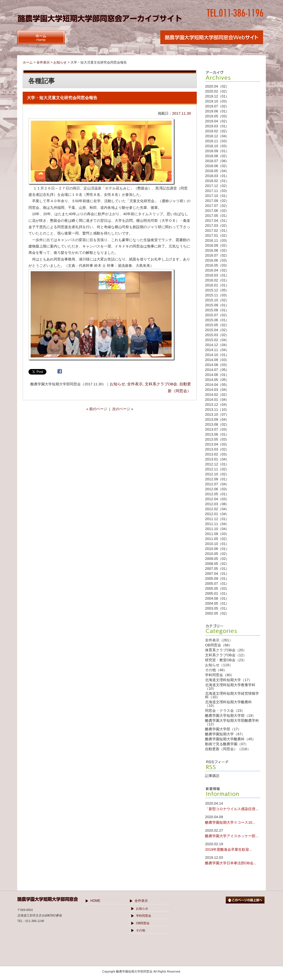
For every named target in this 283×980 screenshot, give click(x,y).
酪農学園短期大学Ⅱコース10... (233, 819)
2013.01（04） (217, 459)
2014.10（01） (217, 355)
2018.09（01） (217, 151)
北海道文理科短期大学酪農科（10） (228, 704)
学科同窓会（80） (220, 675)
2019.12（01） (217, 96)
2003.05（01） (217, 608)
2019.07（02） (217, 106)
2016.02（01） (217, 280)
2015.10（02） (217, 300)
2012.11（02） (217, 469)
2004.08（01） (217, 598)
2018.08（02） (217, 156)
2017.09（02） (217, 201)
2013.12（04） (217, 405)
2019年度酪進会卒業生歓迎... (233, 846)
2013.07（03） (217, 429)
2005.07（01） (217, 583)
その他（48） (216, 670)
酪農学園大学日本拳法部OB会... (233, 860)
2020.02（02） (217, 91)
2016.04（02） (217, 270)
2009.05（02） (217, 559)
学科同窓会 (144, 916)
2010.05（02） (217, 554)
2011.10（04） (217, 529)
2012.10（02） (217, 474)
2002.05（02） (217, 613)
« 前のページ (97, 409)
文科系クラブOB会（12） (226, 655)
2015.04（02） (217, 330)
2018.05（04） (217, 171)
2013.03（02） (217, 449)
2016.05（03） (217, 265)
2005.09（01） (217, 579)
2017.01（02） (217, 235)
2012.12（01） (217, 464)
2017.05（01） (217, 216)
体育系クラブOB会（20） (226, 650)
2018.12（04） (217, 136)
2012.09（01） (217, 479)
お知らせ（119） (219, 665)
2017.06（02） (217, 211)
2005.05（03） (217, 588)
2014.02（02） (217, 395)
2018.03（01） (217, 176)
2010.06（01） (217, 549)
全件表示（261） (219, 640)
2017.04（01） (217, 221)
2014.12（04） (217, 345)
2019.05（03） (217, 116)
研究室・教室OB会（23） (226, 660)
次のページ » (123, 409)
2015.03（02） (217, 335)
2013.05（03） (217, 439)
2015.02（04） (217, 340)
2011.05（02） (217, 539)
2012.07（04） (217, 484)
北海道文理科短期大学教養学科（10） (230, 687)
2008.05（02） (217, 564)
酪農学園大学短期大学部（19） (230, 716)
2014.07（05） (217, 370)
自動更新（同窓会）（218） (228, 749)
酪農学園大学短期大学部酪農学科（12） (232, 722)
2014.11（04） (217, 350)
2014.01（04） (217, 400)
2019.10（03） (217, 101)
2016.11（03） (217, 240)
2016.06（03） (217, 260)
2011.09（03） (217, 534)
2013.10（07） (217, 414)
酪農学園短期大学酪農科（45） (230, 739)
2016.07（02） (217, 255)
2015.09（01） (217, 305)
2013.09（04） (217, 419)
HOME (95, 901)
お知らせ (117, 384)
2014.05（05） (217, 380)
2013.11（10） (217, 409)
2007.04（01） (217, 574)
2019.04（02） (217, 121)
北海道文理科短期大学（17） (229, 680)
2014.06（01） (217, 375)
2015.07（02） (217, 315)
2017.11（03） (217, 191)
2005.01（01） (217, 593)
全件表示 (135, 384)
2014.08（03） (217, 365)
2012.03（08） (217, 504)
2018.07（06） (217, 161)
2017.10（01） (217, 196)
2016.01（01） (217, 285)
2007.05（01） (217, 569)
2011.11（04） (217, 524)
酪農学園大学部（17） (223, 729)
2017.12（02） (217, 186)
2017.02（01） (217, 230)
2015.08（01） (217, 310)
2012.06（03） (217, 489)
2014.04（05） (217, 385)
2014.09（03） (217, 360)
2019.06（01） (217, 111)
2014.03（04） (217, 390)
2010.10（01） (217, 544)
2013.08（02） (217, 424)
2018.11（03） (217, 141)
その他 (141, 930)
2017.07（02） (217, 206)
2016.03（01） (217, 275)
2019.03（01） (217, 126)
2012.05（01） (217, 494)
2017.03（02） (217, 226)
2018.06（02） (217, 166)
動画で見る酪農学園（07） (227, 744)
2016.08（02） (217, 250)
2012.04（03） (217, 499)
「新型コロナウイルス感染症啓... (233, 806)
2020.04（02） (217, 86)
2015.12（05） (217, 290)
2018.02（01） (217, 181)
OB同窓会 (143, 923)
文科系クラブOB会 (161, 384)
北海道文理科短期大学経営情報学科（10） (232, 695)
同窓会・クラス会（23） (225, 711)
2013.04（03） (217, 444)
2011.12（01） (217, 519)
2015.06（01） (217, 320)
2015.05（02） (217, 325)
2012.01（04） (217, 514)
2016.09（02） (217, 245)
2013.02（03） (217, 454)
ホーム (28, 62)
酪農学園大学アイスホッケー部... (233, 833)
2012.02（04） (217, 509)
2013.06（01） (217, 434)
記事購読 (212, 776)
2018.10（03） (217, 146)
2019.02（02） (217, 131)
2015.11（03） (217, 295)
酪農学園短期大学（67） (225, 734)
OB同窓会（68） (219, 645)
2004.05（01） (217, 603)
